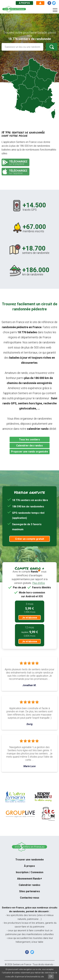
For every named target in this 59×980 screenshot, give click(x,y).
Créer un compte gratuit (30, 539)
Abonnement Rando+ (30, 879)
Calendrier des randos (29, 446)
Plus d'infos (39, 583)
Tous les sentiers (29, 440)
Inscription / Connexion (30, 872)
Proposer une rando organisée (29, 452)
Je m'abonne (30, 618)
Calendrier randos (29, 885)
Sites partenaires (30, 891)
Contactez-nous (30, 898)
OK (51, 976)
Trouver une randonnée (30, 860)
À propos (24, 3)
